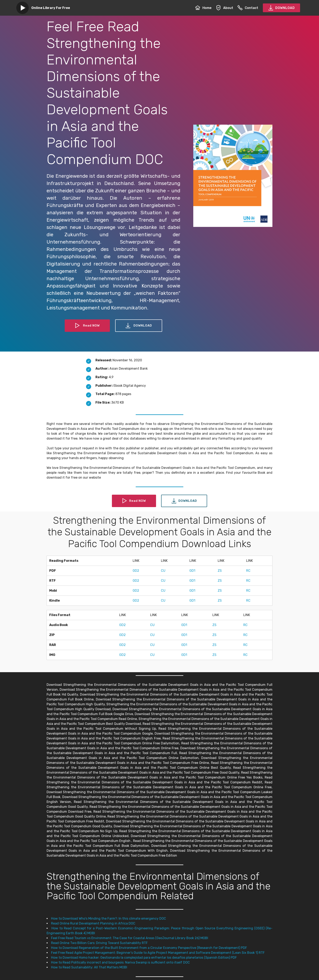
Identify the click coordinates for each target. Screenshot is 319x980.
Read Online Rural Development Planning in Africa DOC (93, 923)
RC (248, 571)
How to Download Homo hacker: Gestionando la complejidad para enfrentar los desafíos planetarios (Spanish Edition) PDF (144, 958)
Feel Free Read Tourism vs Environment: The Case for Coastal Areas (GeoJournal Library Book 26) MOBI (130, 938)
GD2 (136, 571)
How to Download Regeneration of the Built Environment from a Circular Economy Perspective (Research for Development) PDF (149, 948)
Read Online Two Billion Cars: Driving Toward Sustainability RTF (99, 943)
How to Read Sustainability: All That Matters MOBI (89, 967)
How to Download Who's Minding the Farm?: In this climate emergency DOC (109, 918)
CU (163, 571)
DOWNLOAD (281, 8)
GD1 (192, 571)
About (225, 8)
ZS (220, 571)
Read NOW (87, 326)
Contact (248, 8)
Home (203, 8)
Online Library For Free (51, 8)
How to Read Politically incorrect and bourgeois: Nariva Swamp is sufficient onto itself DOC (120, 962)
